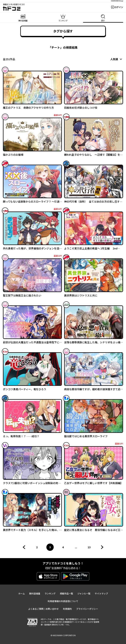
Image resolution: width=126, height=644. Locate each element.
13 (90, 548)
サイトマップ (101, 593)
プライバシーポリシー (87, 609)
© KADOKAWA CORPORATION (63, 635)
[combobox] (117, 59)
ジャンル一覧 (84, 593)
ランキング (50, 593)
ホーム (22, 593)
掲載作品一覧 (66, 593)
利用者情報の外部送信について (63, 601)
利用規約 (67, 609)
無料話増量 (35, 593)
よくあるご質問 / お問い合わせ (43, 609)
